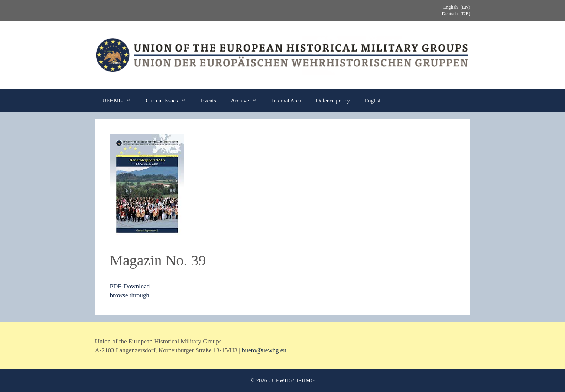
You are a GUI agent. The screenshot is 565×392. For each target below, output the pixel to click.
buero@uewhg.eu (264, 350)
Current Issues (170, 101)
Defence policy (333, 101)
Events (209, 101)
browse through (130, 295)
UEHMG (121, 101)
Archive (248, 101)
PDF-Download (130, 286)
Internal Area (287, 101)
